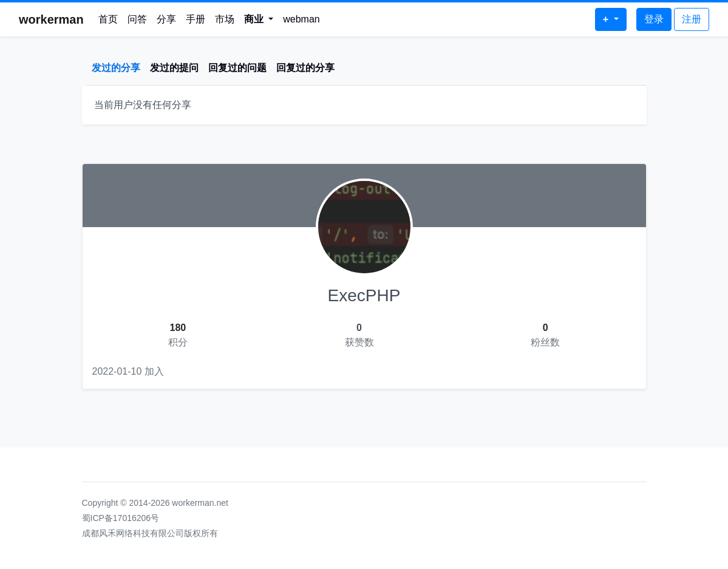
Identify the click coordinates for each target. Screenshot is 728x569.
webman (301, 19)
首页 (108, 19)
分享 (166, 19)
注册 (692, 19)
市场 (225, 19)
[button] (259, 19)
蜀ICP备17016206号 (121, 518)
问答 (137, 19)
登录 (654, 19)
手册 (196, 19)
